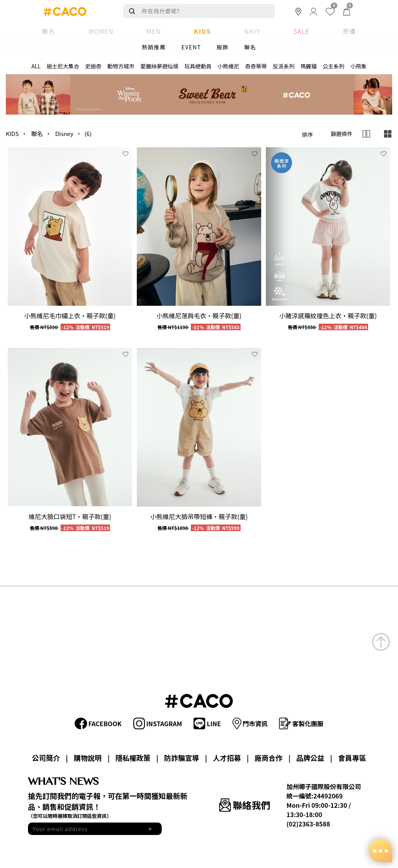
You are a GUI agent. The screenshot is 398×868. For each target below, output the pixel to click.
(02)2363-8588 (308, 824)
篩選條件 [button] (342, 134)
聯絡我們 (245, 805)
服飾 (223, 47)
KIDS (12, 133)
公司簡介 (46, 758)
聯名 (250, 47)
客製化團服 (301, 723)
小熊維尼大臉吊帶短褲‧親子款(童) (199, 516)
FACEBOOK (98, 723)
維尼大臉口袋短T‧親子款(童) (70, 516)
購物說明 (88, 758)
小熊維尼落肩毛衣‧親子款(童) (199, 315)
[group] (70, 227)
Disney (64, 133)
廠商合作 (269, 758)
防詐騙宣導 (182, 758)
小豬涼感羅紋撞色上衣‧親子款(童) (328, 315)
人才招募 (227, 758)
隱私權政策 (133, 758)
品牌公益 (310, 758)
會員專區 (352, 758)
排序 (307, 134)
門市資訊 (250, 723)
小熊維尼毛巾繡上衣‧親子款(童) (70, 315)
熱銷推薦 (154, 47)
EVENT (191, 47)
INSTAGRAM (158, 723)
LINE (207, 723)
